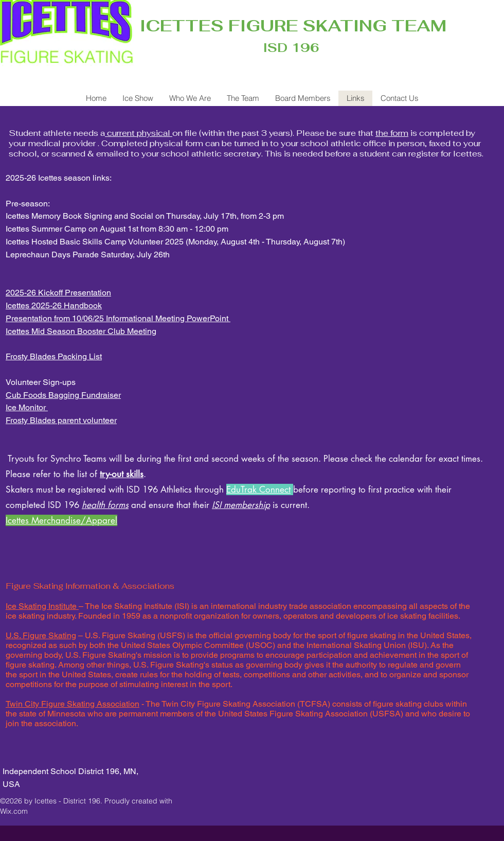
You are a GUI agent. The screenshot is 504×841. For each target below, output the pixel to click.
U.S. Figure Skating (41, 635)
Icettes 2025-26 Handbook (54, 305)
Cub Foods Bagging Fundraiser (63, 395)
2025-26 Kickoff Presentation (58, 293)
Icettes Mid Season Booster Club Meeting (81, 331)
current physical (139, 133)
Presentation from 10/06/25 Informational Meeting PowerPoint (118, 318)
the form (392, 133)
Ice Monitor (27, 407)
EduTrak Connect (258, 489)
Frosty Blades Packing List (54, 356)
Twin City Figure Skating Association (73, 704)
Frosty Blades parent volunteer (61, 420)
